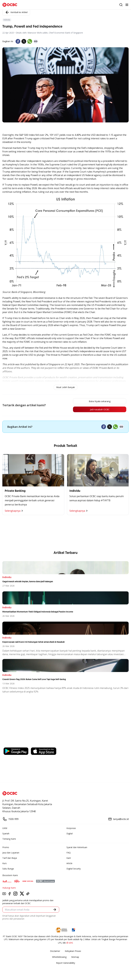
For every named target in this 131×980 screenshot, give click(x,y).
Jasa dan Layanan (11, 853)
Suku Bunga (8, 869)
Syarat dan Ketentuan (77, 848)
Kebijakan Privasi (73, 952)
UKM (5, 829)
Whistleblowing (59, 958)
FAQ (69, 853)
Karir (69, 859)
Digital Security (74, 869)
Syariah (6, 834)
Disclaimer (55, 952)
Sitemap (75, 958)
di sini (69, 943)
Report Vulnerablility (66, 963)
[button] (55, 910)
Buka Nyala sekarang (98, 401)
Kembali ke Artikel (16, 12)
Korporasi (71, 829)
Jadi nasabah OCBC (98, 410)
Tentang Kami (9, 839)
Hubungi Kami (9, 888)
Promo (6, 848)
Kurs (5, 864)
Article (69, 864)
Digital (69, 834)
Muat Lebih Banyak (65, 387)
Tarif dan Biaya (10, 859)
